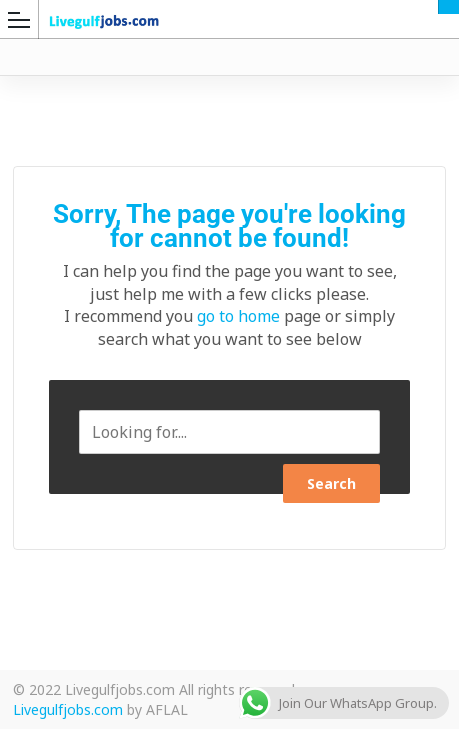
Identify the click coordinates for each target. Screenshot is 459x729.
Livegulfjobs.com (68, 709)
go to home (238, 316)
